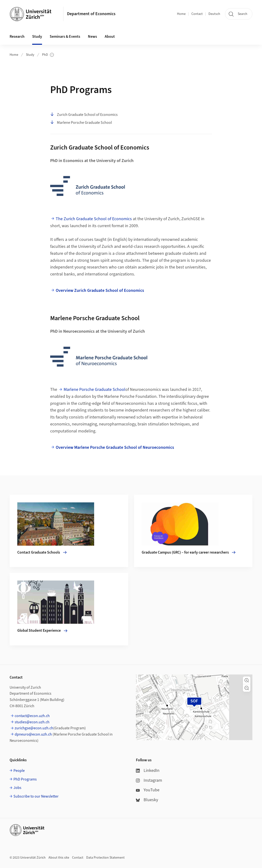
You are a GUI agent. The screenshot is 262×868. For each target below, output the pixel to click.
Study (30, 55)
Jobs (17, 788)
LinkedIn (148, 771)
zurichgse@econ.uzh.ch (34, 728)
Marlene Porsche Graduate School (81, 123)
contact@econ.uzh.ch (32, 716)
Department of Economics (91, 14)
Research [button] (17, 37)
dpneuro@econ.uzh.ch (33, 734)
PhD (48, 55)
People (19, 771)
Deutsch (214, 14)
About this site (59, 858)
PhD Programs (25, 779)
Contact (197, 14)
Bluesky (147, 800)
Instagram (149, 780)
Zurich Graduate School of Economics (84, 115)
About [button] (110, 37)
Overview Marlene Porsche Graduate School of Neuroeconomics (115, 447)
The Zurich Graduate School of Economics (94, 219)
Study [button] (37, 37)
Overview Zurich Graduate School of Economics (100, 290)
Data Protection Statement (105, 858)
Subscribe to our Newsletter (36, 796)
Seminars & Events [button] (65, 37)
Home (181, 14)
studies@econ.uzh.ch (32, 722)
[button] (247, 680)
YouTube (148, 790)
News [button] (92, 37)
